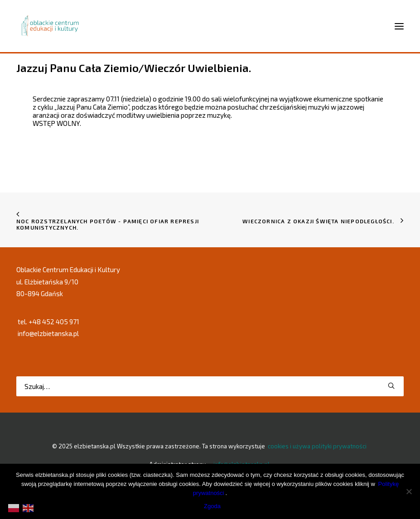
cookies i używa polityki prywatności (317, 446)
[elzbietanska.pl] (51, 26)
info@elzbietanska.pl (48, 333)
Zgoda (212, 506)
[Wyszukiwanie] (210, 386)
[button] (391, 386)
